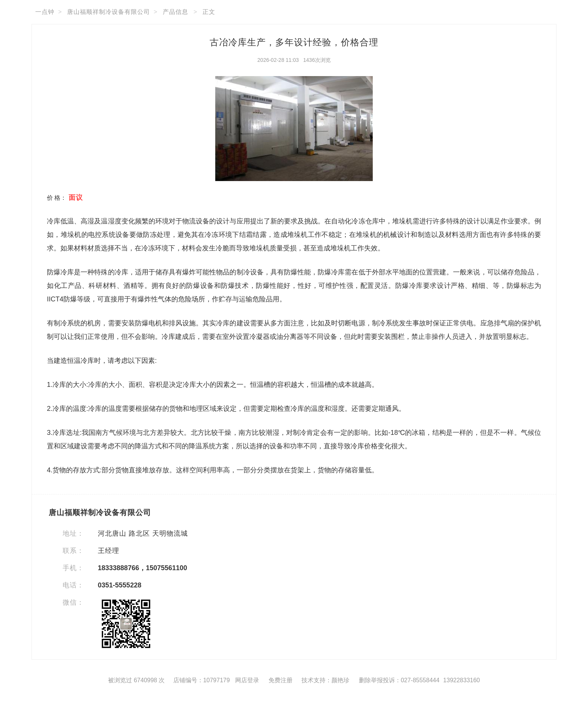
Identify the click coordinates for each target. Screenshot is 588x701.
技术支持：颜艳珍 (325, 680)
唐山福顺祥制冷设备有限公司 (109, 12)
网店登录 (247, 680)
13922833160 (462, 680)
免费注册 (280, 680)
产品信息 (175, 12)
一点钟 (45, 12)
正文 (209, 12)
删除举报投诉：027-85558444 (399, 680)
